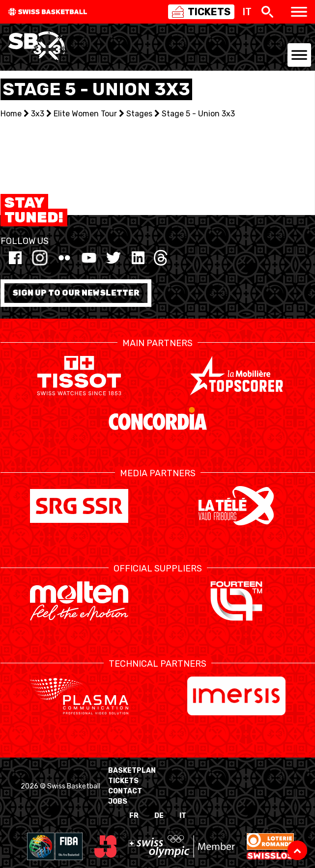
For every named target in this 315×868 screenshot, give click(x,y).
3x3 (38, 114)
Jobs (118, 801)
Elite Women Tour (85, 114)
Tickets (123, 781)
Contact (125, 791)
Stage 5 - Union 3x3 (198, 114)
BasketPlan (132, 771)
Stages (139, 114)
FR (134, 816)
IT (183, 816)
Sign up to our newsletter (76, 293)
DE (159, 816)
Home (11, 114)
